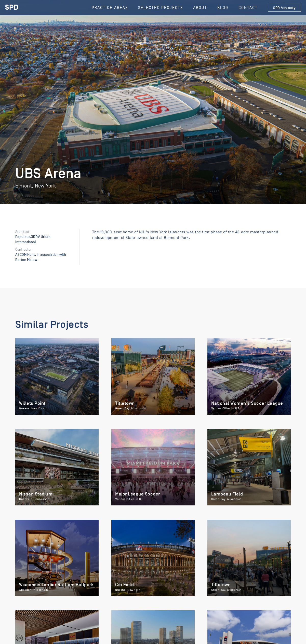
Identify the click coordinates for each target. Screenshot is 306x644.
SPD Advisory (284, 8)
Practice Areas (110, 8)
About (200, 8)
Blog (223, 8)
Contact (248, 8)
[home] (12, 8)
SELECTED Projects (161, 8)
